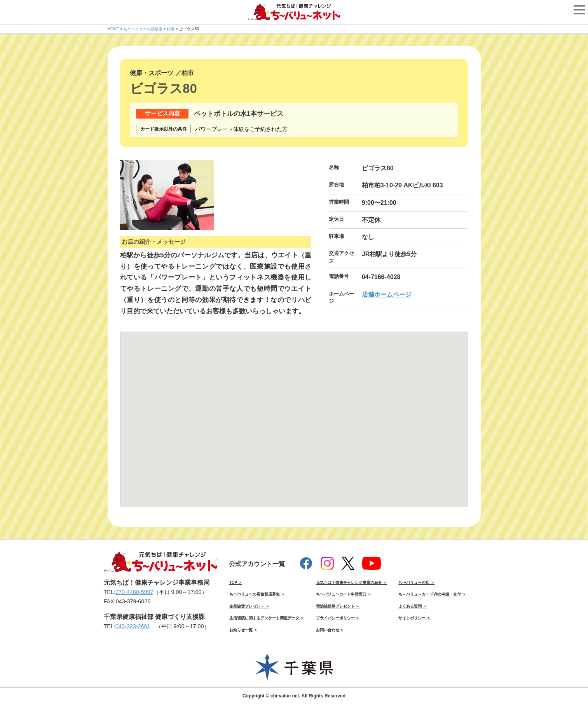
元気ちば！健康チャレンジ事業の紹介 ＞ (352, 583)
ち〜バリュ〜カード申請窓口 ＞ (344, 594)
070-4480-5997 (134, 592)
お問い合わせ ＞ (330, 630)
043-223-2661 (133, 626)
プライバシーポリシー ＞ (338, 618)
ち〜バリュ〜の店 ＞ (416, 583)
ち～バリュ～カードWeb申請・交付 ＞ (432, 594)
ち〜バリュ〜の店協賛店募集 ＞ (257, 594)
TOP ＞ (236, 583)
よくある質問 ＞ (413, 606)
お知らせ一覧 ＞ (243, 630)
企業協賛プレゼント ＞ (249, 606)
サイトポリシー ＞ (414, 618)
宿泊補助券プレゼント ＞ (338, 606)
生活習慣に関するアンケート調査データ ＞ (267, 618)
